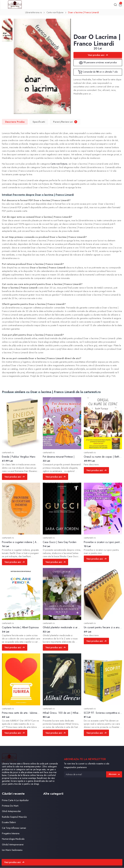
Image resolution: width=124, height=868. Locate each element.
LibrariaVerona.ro (33, 13)
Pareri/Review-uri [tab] (65, 122)
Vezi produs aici (98, 55)
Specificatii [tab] (39, 122)
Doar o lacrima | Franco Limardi (84, 13)
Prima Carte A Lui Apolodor (16, 801)
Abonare (114, 775)
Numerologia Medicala (13, 839)
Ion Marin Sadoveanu (12, 850)
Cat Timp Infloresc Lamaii (14, 828)
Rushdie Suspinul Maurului (15, 817)
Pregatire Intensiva (11, 834)
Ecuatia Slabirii (9, 823)
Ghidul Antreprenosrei (13, 845)
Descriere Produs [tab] (15, 122)
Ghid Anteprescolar (12, 812)
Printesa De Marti (10, 806)
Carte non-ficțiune (55, 13)
